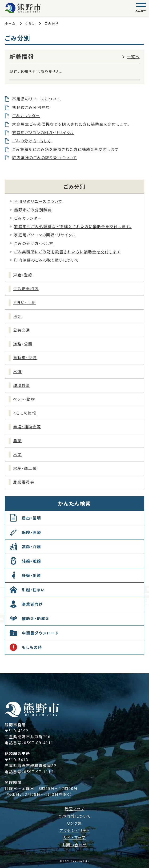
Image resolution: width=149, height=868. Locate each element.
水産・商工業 (25, 468)
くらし (30, 23)
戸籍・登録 (23, 275)
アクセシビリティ (75, 830)
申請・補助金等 (27, 427)
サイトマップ (74, 837)
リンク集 (74, 823)
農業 (17, 440)
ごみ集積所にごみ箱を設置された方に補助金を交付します (65, 149)
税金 (17, 316)
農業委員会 (24, 482)
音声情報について (75, 816)
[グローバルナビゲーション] (141, 8)
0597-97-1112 (39, 772)
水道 (17, 371)
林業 (17, 454)
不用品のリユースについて (36, 99)
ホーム (10, 23)
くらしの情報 (25, 413)
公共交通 (22, 330)
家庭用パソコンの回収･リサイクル (43, 132)
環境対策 (22, 385)
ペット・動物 (24, 399)
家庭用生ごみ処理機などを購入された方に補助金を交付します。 (71, 124)
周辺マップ (75, 809)
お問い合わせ (74, 845)
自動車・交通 (25, 358)
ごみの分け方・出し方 (32, 141)
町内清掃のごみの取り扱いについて (45, 157)
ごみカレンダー (26, 115)
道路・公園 (23, 344)
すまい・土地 (24, 302)
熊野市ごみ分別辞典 (31, 107)
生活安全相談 (26, 288)
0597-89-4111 (39, 743)
